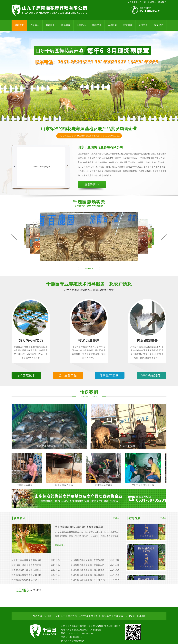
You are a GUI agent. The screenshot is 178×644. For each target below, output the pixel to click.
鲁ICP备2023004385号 (110, 626)
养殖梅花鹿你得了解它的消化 (27, 575)
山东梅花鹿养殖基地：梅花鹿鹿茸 (89, 575)
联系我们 (162, 2)
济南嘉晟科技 (78, 641)
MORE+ (89, 269)
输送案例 (112, 25)
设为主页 (132, 2)
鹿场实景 (66, 25)
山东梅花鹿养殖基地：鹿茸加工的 (89, 565)
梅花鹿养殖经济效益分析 (25, 580)
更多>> (116, 518)
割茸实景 (128, 25)
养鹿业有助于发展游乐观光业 (27, 570)
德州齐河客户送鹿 (105, 485)
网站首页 (19, 25)
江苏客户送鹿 (128, 446)
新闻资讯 (97, 25)
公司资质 (143, 25)
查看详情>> (92, 185)
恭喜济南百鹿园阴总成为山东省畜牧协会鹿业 (79, 527)
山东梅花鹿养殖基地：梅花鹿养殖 (89, 570)
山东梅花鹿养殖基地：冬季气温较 (89, 560)
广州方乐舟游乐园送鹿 (145, 485)
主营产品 (81, 25)
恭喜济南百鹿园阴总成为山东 (27, 560)
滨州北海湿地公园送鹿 (49, 446)
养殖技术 (50, 25)
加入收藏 (142, 2)
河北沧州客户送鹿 (66, 485)
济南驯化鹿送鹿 (27, 485)
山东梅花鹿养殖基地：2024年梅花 (89, 580)
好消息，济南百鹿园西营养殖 (27, 565)
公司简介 (152, 2)
